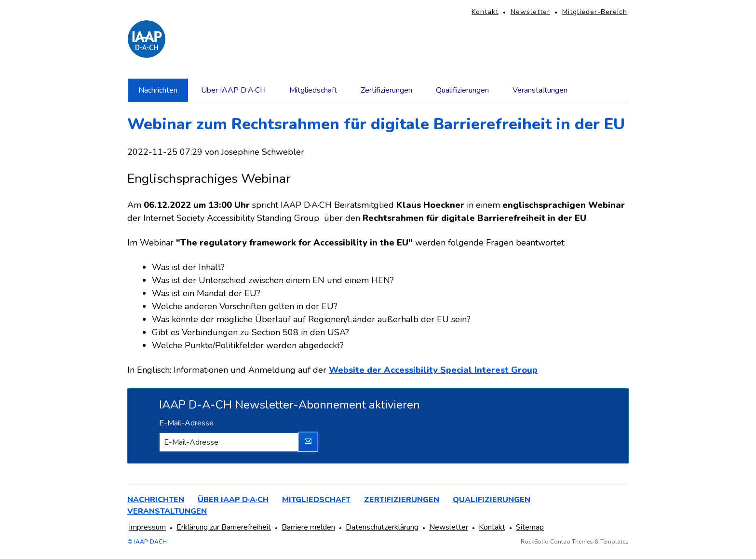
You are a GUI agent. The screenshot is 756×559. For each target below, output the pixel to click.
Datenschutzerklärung (382, 527)
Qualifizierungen (462, 90)
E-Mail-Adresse (186, 423)
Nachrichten (158, 90)
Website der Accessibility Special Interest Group (433, 370)
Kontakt (485, 12)
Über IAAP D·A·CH (233, 90)
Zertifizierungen (386, 90)
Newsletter (530, 12)
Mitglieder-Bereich (595, 12)
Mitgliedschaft (313, 90)
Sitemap (530, 527)
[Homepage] (147, 39)
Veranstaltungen (540, 90)
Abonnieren (308, 442)
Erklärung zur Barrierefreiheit (224, 527)
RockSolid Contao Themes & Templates (575, 542)
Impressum (147, 527)
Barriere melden (308, 527)
